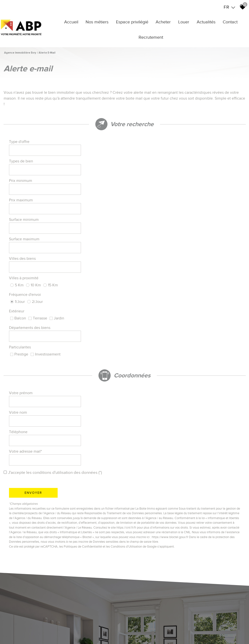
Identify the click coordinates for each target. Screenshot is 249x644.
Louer (184, 21)
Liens (135, 631)
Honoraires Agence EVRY (112, 631)
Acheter (165, 21)
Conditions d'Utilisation (127, 356)
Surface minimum (25, 170)
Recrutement (152, 37)
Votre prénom (22, 256)
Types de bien (143, 142)
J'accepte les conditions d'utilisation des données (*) (57, 282)
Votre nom (140, 256)
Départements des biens (30, 214)
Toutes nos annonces (23, 636)
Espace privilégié (135, 21)
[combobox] (91, 142)
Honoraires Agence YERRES (72, 631)
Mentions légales (38, 631)
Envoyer (34, 303)
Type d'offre (20, 142)
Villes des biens (23, 183)
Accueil (76, 21)
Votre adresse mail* (147, 270)
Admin (145, 631)
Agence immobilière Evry (20, 51)
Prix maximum (142, 156)
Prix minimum (21, 156)
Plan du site (16, 631)
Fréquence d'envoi (26, 198)
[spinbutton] (91, 156)
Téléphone (19, 270)
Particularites (142, 214)
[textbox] (91, 143)
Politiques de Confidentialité (84, 356)
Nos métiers (101, 21)
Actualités (205, 21)
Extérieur (138, 198)
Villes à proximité (145, 183)
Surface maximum (146, 170)
